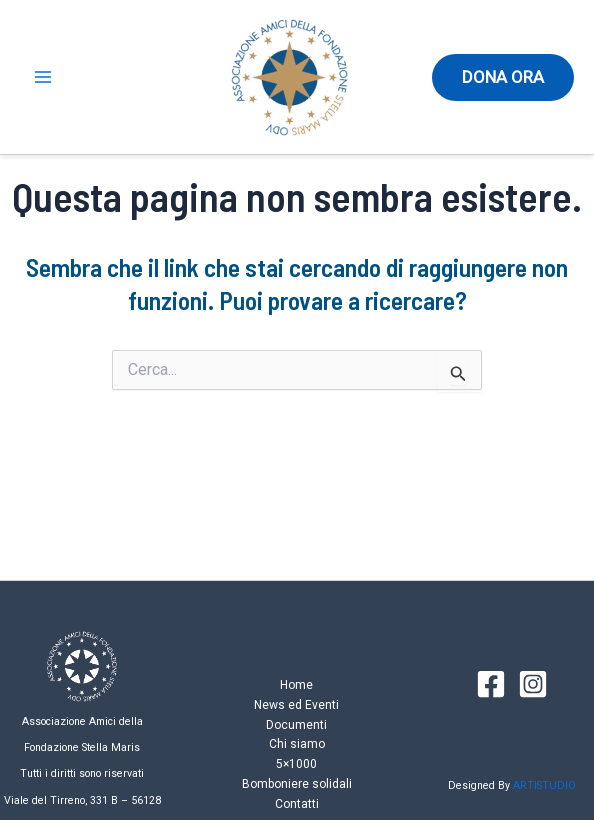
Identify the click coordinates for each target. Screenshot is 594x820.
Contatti (297, 804)
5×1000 (296, 764)
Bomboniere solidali (297, 784)
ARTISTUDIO (544, 785)
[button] (503, 77)
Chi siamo (297, 744)
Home (296, 685)
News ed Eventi (296, 705)
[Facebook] (491, 684)
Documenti (296, 725)
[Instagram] (533, 684)
